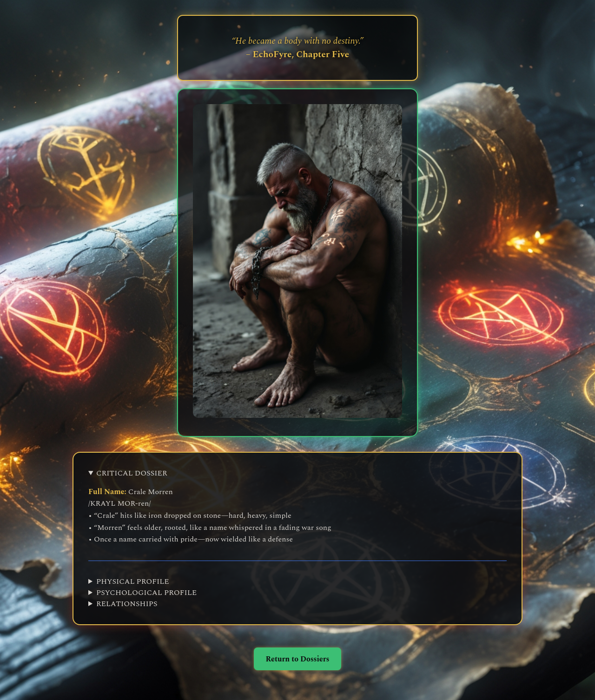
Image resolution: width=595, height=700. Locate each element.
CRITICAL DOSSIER (132, 473)
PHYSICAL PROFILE (133, 581)
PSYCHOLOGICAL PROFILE (146, 593)
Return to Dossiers (297, 659)
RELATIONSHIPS (127, 604)
